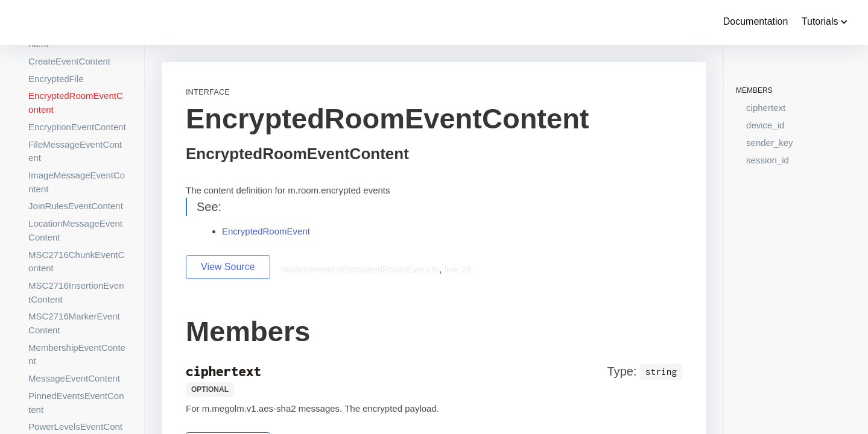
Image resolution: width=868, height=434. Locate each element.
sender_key (770, 143)
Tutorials (825, 21)
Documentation (756, 21)
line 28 (458, 269)
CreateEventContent (69, 61)
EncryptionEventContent (77, 127)
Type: (622, 371)
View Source (228, 267)
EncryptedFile (56, 79)
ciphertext (766, 108)
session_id (768, 160)
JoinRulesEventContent (76, 206)
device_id (765, 125)
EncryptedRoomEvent (266, 231)
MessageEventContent (74, 378)
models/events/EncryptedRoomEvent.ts (360, 269)
